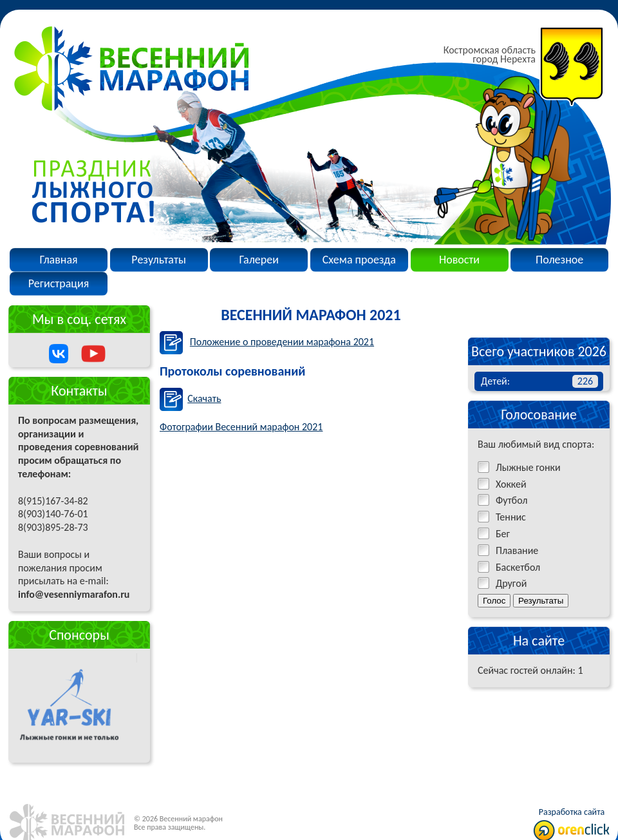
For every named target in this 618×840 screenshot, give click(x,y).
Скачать (204, 398)
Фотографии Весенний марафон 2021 (241, 427)
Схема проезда (359, 260)
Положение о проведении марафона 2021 (282, 342)
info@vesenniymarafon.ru (74, 594)
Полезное (559, 260)
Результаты (159, 260)
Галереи (259, 260)
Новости (459, 260)
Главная (58, 260)
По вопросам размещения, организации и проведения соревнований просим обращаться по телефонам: (78, 501)
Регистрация (59, 283)
